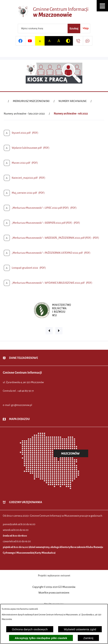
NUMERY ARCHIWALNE (73, 101)
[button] (102, 6)
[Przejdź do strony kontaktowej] (78, 41)
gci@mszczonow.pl (22, 405)
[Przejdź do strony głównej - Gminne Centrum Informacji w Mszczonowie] (54, 12)
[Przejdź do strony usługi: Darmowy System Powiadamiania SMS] (88, 41)
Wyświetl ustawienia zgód (80, 629)
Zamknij (88, 638)
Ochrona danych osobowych (30, 629)
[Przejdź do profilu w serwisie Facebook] (20, 41)
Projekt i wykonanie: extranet (54, 576)
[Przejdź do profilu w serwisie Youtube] (30, 41)
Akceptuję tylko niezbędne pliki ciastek (41, 638)
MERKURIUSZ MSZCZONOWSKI (31, 101)
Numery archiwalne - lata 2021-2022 (24, 114)
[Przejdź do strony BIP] (86, 28)
